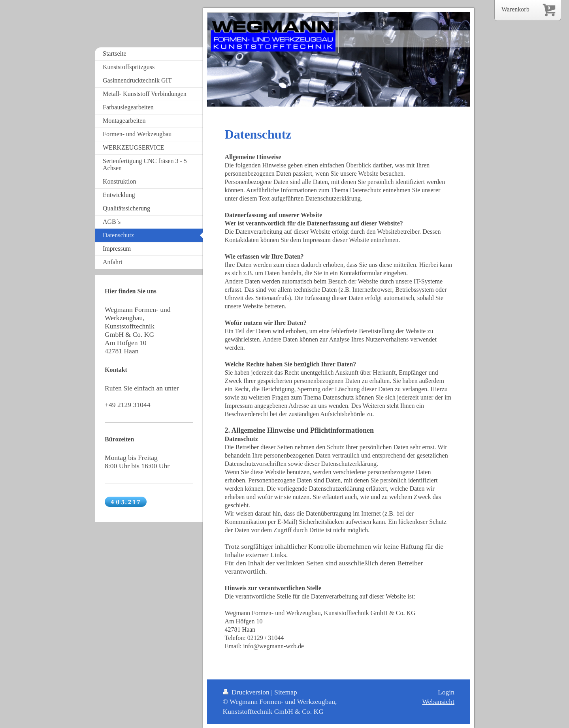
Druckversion (247, 692)
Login (446, 692)
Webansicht (438, 702)
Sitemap (286, 692)
